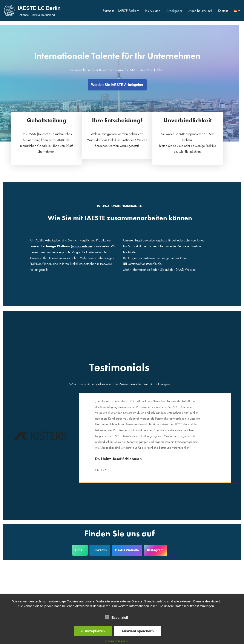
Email (82, 545)
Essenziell (116, 617)
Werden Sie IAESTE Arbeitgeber (122, 85)
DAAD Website (130, 545)
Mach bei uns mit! (200, 11)
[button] (138, 11)
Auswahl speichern (138, 631)
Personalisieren (116, 641)
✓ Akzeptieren (93, 631)
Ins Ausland (153, 11)
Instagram (158, 545)
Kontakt (223, 11)
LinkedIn (102, 545)
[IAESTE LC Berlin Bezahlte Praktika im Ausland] (32, 11)
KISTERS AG (104, 465)
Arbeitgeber (174, 11)
